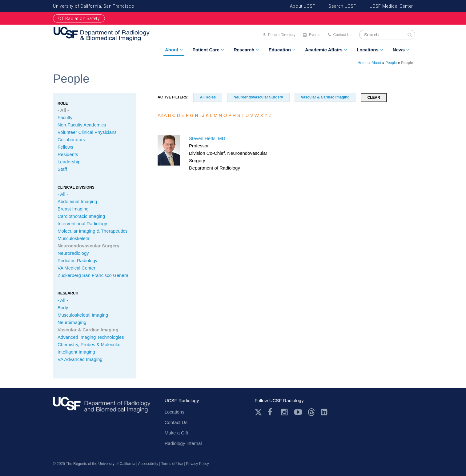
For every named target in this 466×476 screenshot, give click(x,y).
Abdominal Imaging (77, 201)
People (391, 63)
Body (63, 308)
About (172, 50)
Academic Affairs (324, 50)
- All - (63, 110)
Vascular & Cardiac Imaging (88, 330)
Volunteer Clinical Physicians (87, 132)
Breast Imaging (73, 209)
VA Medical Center (76, 268)
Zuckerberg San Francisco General (93, 275)
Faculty (65, 117)
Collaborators (71, 140)
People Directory (282, 35)
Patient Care (206, 50)
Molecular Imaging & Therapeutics (92, 231)
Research (244, 50)
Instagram (285, 412)
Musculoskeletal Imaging (83, 315)
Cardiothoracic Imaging (81, 216)
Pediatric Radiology (77, 260)
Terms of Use (172, 464)
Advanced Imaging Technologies (91, 337)
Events (315, 35)
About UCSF (303, 6)
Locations (368, 50)
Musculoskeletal (74, 238)
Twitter (258, 412)
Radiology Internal (183, 443)
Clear (374, 98)
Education (280, 50)
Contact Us (342, 35)
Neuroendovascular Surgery (88, 246)
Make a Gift (177, 433)
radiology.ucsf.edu (102, 407)
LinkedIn (325, 412)
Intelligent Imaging (76, 352)
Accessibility (148, 464)
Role (63, 103)
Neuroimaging (72, 322)
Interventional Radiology (82, 224)
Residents (68, 154)
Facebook (272, 412)
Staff (62, 169)
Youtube (298, 412)
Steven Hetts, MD (207, 138)
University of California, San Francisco (94, 6)
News (399, 50)
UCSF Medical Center (391, 6)
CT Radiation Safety (79, 18)
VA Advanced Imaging (80, 359)
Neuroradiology (73, 253)
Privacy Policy (197, 464)
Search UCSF (342, 6)
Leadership (69, 162)
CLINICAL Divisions (76, 187)
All (160, 115)
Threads (311, 412)
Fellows (65, 147)
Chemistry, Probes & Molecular (89, 344)
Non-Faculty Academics (82, 125)
